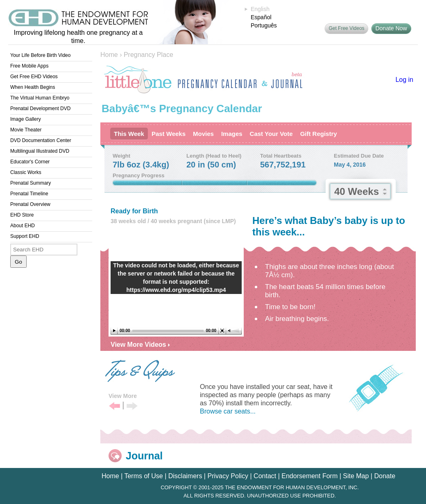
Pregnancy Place (148, 55)
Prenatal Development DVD (40, 108)
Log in (404, 80)
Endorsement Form (309, 476)
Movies (203, 134)
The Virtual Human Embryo (40, 98)
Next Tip (132, 406)
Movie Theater (26, 130)
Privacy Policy (228, 476)
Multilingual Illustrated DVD (40, 151)
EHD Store (22, 215)
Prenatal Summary (31, 183)
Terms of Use (143, 476)
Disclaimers (185, 476)
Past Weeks (169, 134)
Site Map (356, 476)
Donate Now (391, 28)
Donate (385, 476)
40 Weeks (357, 191)
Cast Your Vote (271, 134)
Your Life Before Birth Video (40, 55)
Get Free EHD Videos (34, 77)
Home (109, 55)
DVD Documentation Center (41, 140)
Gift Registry (319, 134)
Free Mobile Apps (29, 66)
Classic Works (26, 172)
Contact (265, 476)
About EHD (23, 226)
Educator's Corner (30, 162)
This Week (129, 134)
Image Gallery (26, 119)
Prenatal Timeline (29, 194)
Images (232, 134)
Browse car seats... (228, 411)
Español (261, 17)
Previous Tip (114, 406)
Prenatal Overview (30, 204)
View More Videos (140, 345)
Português (264, 25)
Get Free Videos (346, 28)
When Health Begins (33, 87)
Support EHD (25, 236)
